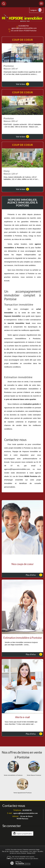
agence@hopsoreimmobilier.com (24, 28)
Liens (31, 851)
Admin (35, 851)
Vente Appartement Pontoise (23, 793)
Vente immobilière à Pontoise (13, 775)
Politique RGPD (31, 853)
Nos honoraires (24, 851)
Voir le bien (22, 84)
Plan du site (5, 851)
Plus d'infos (34, 575)
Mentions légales (14, 851)
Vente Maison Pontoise (34, 775)
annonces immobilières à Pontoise (22, 339)
